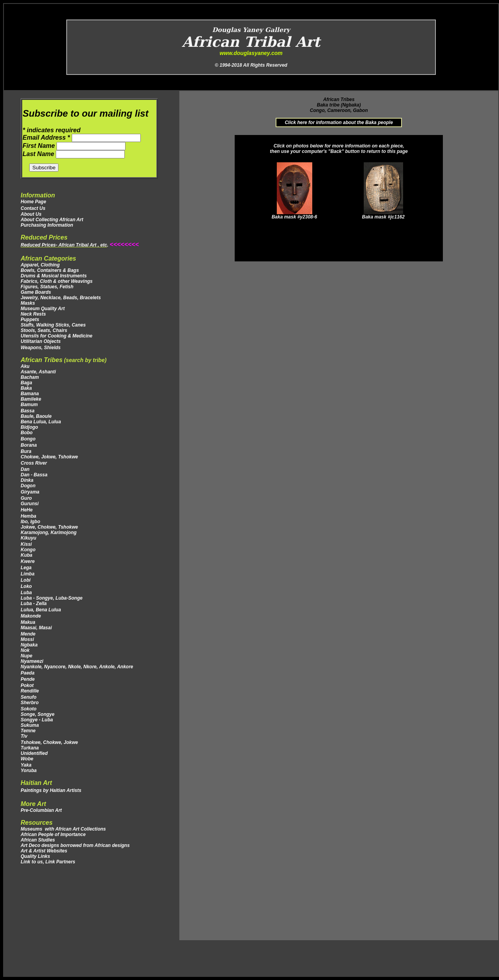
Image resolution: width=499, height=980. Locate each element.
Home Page (33, 202)
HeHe (27, 510)
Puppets (30, 320)
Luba (26, 593)
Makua (28, 622)
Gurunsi (30, 504)
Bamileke (31, 399)
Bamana (30, 394)
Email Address (47, 138)
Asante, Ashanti (38, 372)
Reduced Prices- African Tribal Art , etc (64, 245)
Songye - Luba (37, 720)
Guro (26, 498)
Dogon (28, 486)
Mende (28, 634)
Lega (27, 568)
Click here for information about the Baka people (339, 123)
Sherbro (30, 703)
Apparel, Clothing (40, 265)
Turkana (30, 748)
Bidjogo (29, 427)
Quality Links (35, 856)
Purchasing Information (47, 225)
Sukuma (30, 725)
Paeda (27, 673)
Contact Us (33, 208)
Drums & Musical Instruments (54, 276)
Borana (29, 445)
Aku (25, 366)
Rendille (30, 691)
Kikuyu (28, 538)
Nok (25, 650)
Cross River (34, 463)
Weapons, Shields (41, 348)
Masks (28, 303)
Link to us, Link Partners (48, 862)
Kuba (27, 555)
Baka (26, 388)
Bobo (27, 433)
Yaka (26, 765)
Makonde (31, 616)
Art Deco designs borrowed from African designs (75, 845)
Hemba (28, 516)
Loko (26, 586)
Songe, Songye (38, 714)
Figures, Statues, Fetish (47, 287)
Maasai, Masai (38, 628)
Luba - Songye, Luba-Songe (52, 598)
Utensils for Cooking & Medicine (57, 336)
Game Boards (36, 292)
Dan (26, 469)
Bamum (29, 405)
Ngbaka (29, 645)
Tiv (24, 736)
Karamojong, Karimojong (49, 533)
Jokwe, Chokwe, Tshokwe (49, 527)
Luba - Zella (34, 604)
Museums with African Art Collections (63, 829)
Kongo (28, 550)
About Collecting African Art (52, 220)
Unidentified (34, 753)
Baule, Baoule (36, 416)
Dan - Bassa (34, 475)
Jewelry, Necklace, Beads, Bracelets (61, 298)
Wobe (27, 759)
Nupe (27, 656)
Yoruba (29, 771)
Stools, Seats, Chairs (44, 330)
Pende (28, 679)
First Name (40, 146)
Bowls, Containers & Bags (50, 270)
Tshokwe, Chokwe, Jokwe (50, 742)
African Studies (38, 840)
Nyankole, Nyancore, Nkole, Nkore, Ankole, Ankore (77, 667)
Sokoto (29, 709)
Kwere (28, 561)
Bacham (30, 377)
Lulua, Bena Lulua (42, 610)
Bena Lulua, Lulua (41, 422)
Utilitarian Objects (41, 341)
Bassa (27, 411)
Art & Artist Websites (44, 851)
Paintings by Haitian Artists (51, 790)
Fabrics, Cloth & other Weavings (57, 281)
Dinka (27, 480)
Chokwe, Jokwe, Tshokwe (49, 457)
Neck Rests (33, 314)
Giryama (30, 492)
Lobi (26, 580)
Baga (26, 383)
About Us (31, 214)
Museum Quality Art (43, 309)
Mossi (27, 639)
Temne (28, 731)
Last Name (39, 154)
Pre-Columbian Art (41, 810)
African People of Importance (53, 834)
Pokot (28, 685)
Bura (26, 451)
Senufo (29, 697)
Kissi (26, 544)
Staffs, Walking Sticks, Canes (53, 325)
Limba (27, 574)
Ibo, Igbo (30, 522)
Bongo (28, 439)
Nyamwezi (32, 661)
